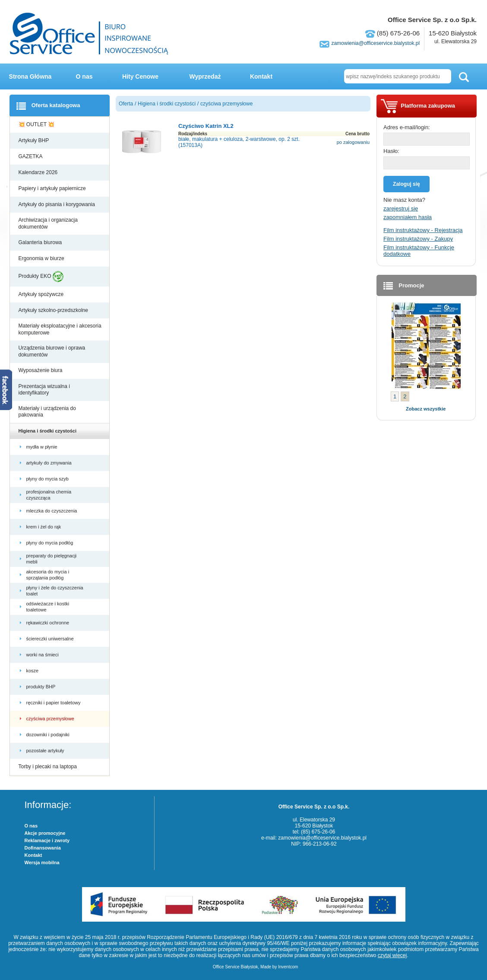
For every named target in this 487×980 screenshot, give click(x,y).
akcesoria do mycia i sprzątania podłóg (48, 575)
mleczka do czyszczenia (52, 511)
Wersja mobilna (42, 862)
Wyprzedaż (205, 76)
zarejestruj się (401, 208)
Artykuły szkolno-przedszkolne (54, 310)
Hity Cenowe (140, 76)
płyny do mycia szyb (48, 479)
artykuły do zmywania (50, 463)
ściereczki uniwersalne (51, 639)
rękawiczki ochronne (49, 623)
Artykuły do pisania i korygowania (58, 204)
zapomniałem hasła (408, 217)
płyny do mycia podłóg (51, 543)
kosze (34, 671)
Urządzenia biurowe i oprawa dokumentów (52, 351)
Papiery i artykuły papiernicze (53, 188)
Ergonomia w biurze (42, 258)
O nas (84, 76)
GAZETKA (31, 156)
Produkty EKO (41, 277)
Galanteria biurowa (41, 242)
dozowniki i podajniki (49, 735)
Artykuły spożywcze (42, 294)
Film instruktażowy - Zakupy (418, 239)
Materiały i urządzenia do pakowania (47, 412)
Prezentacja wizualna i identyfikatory (44, 390)
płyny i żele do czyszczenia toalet (55, 591)
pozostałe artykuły (46, 751)
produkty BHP (42, 687)
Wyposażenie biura (41, 370)
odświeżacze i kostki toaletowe (48, 607)
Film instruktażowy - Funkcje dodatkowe (419, 251)
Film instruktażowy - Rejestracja (423, 230)
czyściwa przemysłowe (51, 719)
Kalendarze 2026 (39, 172)
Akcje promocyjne (45, 833)
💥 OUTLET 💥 (37, 124)
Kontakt (261, 76)
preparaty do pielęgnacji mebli (52, 559)
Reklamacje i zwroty (47, 840)
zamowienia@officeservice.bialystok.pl (375, 43)
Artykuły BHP (35, 140)
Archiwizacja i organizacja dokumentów (48, 223)
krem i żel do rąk (44, 527)
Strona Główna (30, 76)
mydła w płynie (43, 447)
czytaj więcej (392, 955)
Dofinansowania (43, 848)
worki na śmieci (43, 655)
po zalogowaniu (353, 142)
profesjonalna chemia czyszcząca (49, 495)
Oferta (126, 104)
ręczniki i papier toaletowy (54, 703)
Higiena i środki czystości (48, 431)
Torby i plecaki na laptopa (49, 767)
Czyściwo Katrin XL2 (206, 126)
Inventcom (288, 967)
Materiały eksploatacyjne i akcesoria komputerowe (60, 329)
